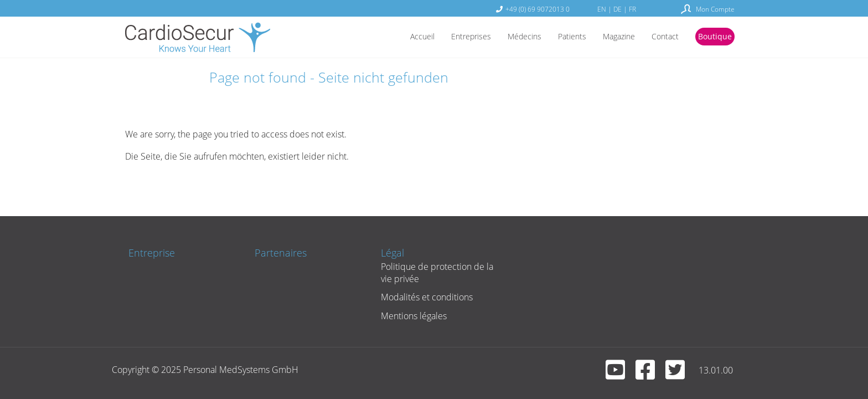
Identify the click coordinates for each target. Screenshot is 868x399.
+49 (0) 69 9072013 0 (538, 9)
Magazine (609, 37)
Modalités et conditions (422, 297)
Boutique (713, 37)
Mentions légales (409, 316)
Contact (659, 37)
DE (618, 9)
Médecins (507, 37)
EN (602, 9)
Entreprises (449, 37)
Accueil (395, 37)
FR (632, 9)
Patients (559, 37)
